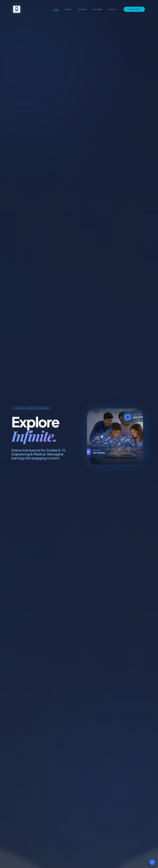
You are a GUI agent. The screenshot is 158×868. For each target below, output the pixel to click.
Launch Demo (134, 9)
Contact (113, 9)
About (68, 9)
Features (97, 9)
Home (56, 9)
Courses (82, 9)
